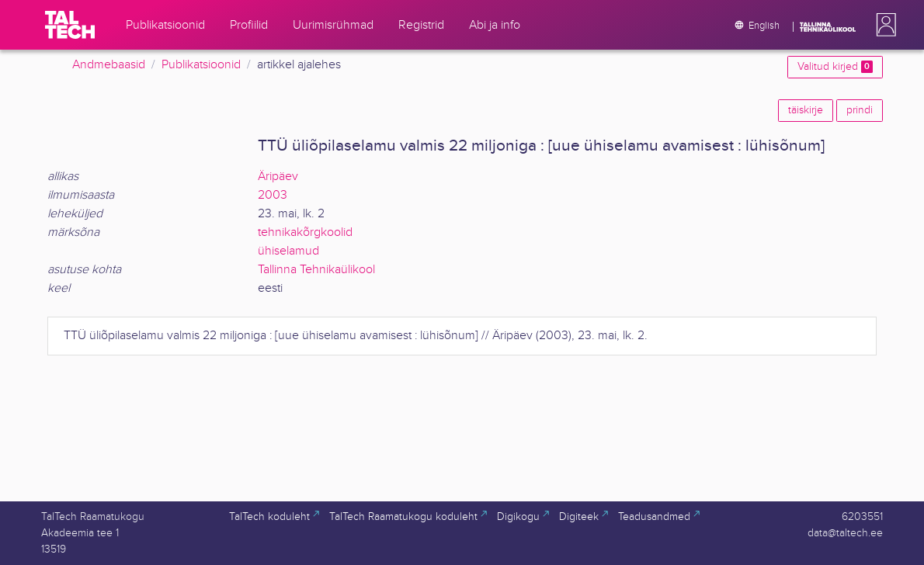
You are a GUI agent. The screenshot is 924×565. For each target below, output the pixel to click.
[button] (883, 25)
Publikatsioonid (201, 65)
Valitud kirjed (835, 67)
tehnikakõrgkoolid (305, 232)
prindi (860, 110)
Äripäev (278, 177)
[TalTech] (70, 25)
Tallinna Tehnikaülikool (316, 270)
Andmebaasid (109, 65)
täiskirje (806, 110)
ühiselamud (288, 251)
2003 (273, 195)
